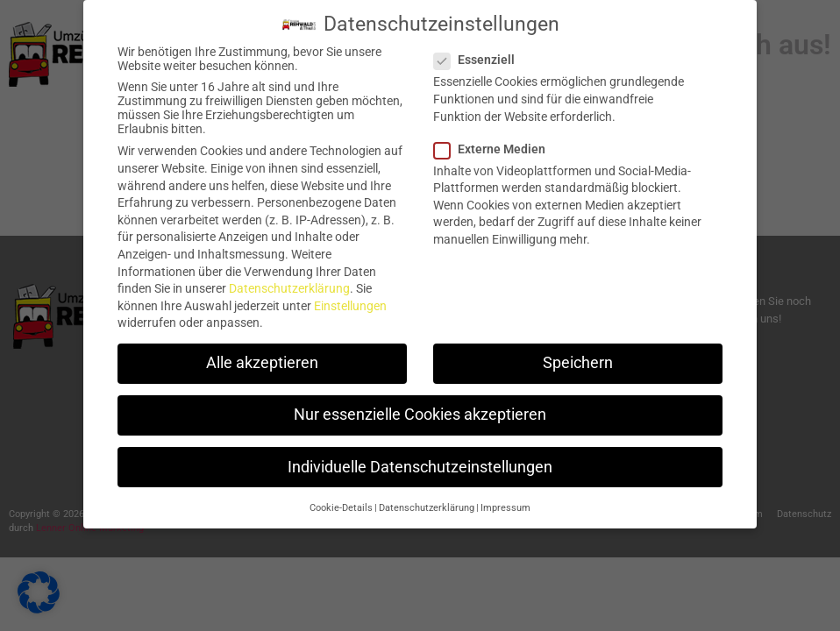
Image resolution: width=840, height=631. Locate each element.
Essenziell (480, 51)
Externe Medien (495, 140)
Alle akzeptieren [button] (262, 354)
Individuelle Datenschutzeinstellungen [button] (420, 458)
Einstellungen (350, 297)
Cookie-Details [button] (341, 499)
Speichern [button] (578, 354)
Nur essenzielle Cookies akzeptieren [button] (420, 406)
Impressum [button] (505, 499)
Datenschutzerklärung (289, 280)
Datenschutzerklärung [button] (427, 499)
